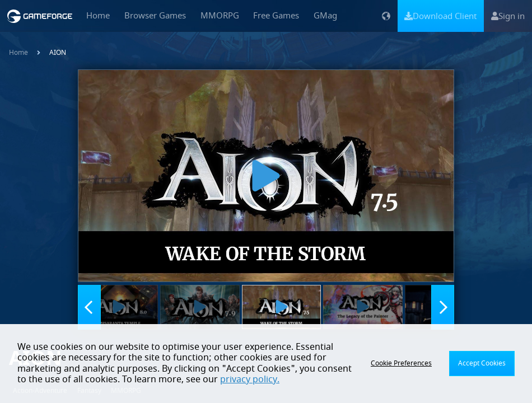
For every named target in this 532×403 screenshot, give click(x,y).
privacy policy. (250, 379)
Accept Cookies (482, 363)
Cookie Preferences (401, 363)
